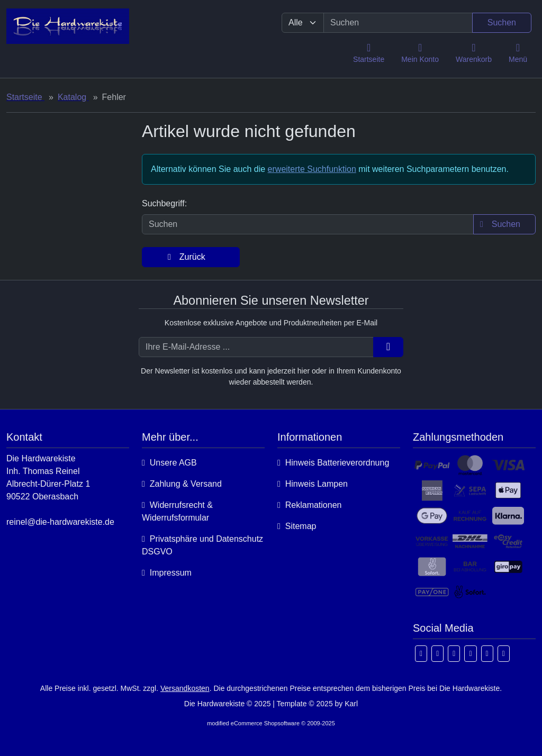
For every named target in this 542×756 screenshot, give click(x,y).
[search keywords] (398, 23)
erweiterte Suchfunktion (312, 169)
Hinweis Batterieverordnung (333, 463)
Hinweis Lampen (313, 484)
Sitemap (297, 526)
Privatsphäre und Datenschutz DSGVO (202, 545)
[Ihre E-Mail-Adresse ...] (256, 347)
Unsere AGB (169, 463)
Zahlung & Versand (182, 484)
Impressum (167, 573)
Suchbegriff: (164, 203)
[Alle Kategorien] (303, 23)
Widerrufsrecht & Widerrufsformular (177, 511)
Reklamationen (309, 505)
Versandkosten (185, 688)
